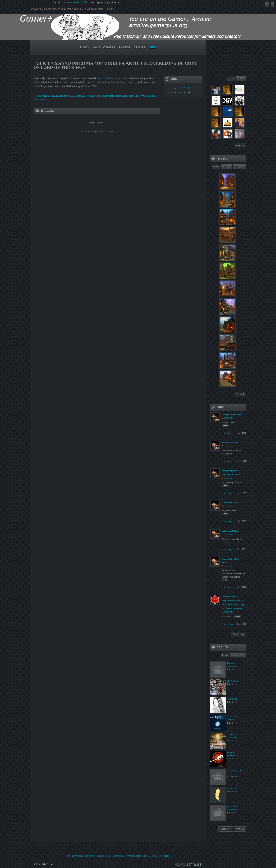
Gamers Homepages (159, 856)
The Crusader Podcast (77, 2)
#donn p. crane (229, 443)
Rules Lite (232, 788)
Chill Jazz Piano (230, 503)
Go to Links (238, 634)
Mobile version (74, 856)
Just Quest (232, 699)
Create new (226, 829)
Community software (123, 856)
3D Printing (232, 681)
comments (228, 418)
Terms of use (89, 856)
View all (240, 146)
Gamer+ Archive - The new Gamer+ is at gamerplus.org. (73, 9)
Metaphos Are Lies (231, 414)
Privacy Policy (104, 856)
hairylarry (227, 433)
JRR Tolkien (105, 78)
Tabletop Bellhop (231, 531)
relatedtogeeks (187, 87)
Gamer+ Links (141, 856)
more (225, 426)
